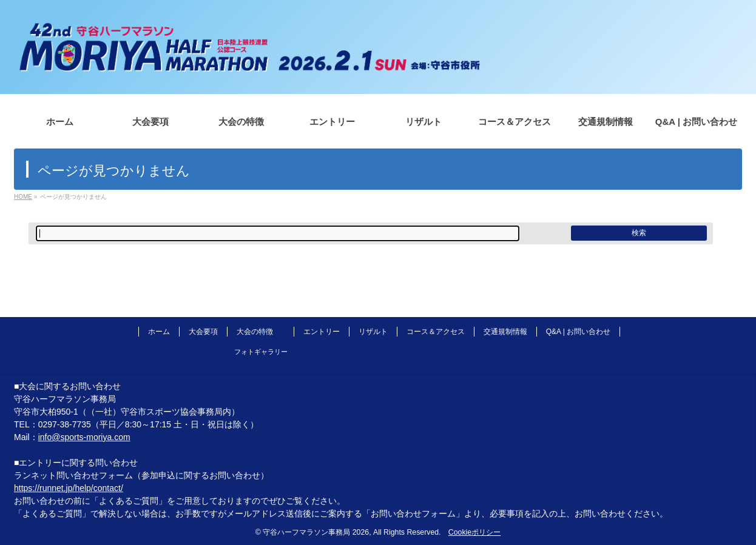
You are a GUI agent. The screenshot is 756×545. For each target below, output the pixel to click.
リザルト (373, 332)
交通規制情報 (505, 332)
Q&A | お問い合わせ (578, 332)
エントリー (322, 332)
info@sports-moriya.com (84, 437)
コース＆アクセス (436, 332)
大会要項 (203, 332)
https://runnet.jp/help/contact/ (69, 488)
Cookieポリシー (474, 532)
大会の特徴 (255, 332)
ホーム (159, 332)
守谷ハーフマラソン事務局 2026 (316, 532)
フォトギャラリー (261, 352)
